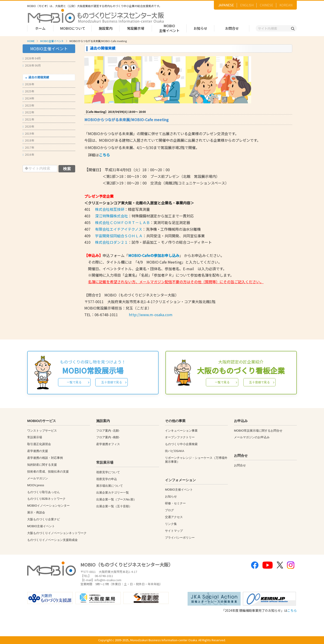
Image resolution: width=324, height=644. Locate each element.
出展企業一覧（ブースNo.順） (116, 499)
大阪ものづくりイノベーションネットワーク (57, 533)
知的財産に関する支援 (42, 465)
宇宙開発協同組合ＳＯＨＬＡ (119, 236)
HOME (31, 41)
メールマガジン (38, 478)
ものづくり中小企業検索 (181, 444)
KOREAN (286, 5)
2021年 (28, 119)
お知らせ (200, 28)
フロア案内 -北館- (108, 431)
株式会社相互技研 (110, 209)
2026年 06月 (32, 65)
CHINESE (267, 5)
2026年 (28, 84)
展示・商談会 (36, 512)
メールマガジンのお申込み (252, 437)
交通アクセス (174, 517)
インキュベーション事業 (181, 431)
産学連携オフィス (108, 444)
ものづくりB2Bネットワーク (46, 499)
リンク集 (171, 524)
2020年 (28, 126)
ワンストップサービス (42, 431)
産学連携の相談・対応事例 (45, 458)
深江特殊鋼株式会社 (111, 216)
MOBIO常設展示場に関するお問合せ (258, 431)
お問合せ (232, 28)
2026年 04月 (32, 58)
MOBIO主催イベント (169, 28)
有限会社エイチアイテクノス (118, 229)
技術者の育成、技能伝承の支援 (48, 472)
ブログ (169, 510)
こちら (292, 610)
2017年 (28, 147)
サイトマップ (174, 531)
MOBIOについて (73, 28)
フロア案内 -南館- (108, 437)
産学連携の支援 (38, 451)
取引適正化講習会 (39, 444)
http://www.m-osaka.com (151, 315)
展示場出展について (110, 486)
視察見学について (108, 472)
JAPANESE (226, 5)
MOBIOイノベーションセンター (48, 506)
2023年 (28, 105)
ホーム (40, 28)
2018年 (28, 140)
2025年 (28, 91)
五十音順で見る (112, 382)
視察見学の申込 (107, 479)
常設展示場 (136, 28)
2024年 (28, 98)
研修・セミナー (175, 503)
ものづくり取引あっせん (44, 492)
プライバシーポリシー (180, 538)
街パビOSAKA (175, 451)
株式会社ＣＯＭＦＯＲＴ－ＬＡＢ (122, 222)
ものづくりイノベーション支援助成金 (52, 540)
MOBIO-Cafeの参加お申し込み (154, 255)
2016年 (28, 154)
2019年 (28, 133)
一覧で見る (74, 382)
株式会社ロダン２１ (112, 242)
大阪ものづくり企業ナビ (44, 519)
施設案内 (106, 28)
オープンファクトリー (180, 437)
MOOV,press (36, 485)
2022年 (28, 112)
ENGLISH (247, 5)
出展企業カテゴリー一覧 (113, 493)
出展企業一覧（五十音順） (114, 506)
